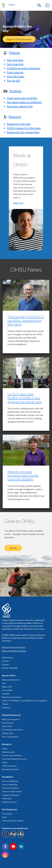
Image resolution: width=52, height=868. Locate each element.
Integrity (6, 694)
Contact (6, 661)
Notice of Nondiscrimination (14, 651)
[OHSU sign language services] (13, 837)
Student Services (9, 802)
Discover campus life (20, 106)
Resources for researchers (23, 132)
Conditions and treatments (24, 68)
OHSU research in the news (24, 128)
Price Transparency (10, 737)
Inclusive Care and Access (15, 828)
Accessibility (7, 690)
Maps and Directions (11, 680)
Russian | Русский (10, 668)
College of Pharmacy (11, 795)
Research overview (19, 124)
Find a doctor (15, 72)
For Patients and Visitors (13, 730)
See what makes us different (24, 102)
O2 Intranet (7, 814)
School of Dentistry (10, 788)
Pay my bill (14, 80)
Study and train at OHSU (22, 98)
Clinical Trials (8, 733)
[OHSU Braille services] (6, 837)
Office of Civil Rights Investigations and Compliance (24, 700)
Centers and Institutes (12, 755)
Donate (13, 548)
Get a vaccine (15, 64)
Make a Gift (7, 687)
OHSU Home (7, 658)
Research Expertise (10, 769)
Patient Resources (11, 715)
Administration (8, 752)
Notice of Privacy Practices (14, 647)
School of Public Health (12, 791)
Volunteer (6, 708)
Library (5, 762)
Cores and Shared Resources (14, 759)
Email (4, 817)
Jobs (4, 683)
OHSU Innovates (9, 766)
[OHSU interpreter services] (21, 837)
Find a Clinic (7, 726)
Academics (8, 777)
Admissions (7, 798)
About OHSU (9, 675)
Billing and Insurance (11, 719)
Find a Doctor (8, 723)
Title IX (5, 704)
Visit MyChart (16, 76)
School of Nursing (10, 785)
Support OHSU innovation (19, 39)
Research (7, 744)
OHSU (12, 5)
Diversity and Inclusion (12, 697)
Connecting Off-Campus (13, 821)
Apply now (18, 203)
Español (5, 664)
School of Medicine (10, 781)
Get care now (15, 60)
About (5, 749)
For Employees (10, 809)
